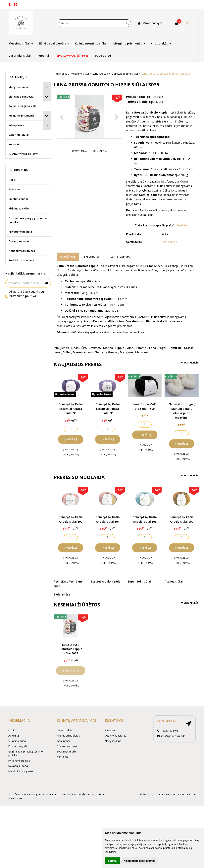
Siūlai (67, 352)
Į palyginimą (79, 163)
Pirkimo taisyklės (19, 208)
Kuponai (43, 56)
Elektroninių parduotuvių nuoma (158, 794)
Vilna (130, 348)
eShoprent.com (187, 794)
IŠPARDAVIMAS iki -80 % (72, 56)
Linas (75, 348)
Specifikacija (93, 257)
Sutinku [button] (113, 861)
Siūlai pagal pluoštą (21, 97)
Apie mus (14, 189)
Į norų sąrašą (99, 163)
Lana (57, 352)
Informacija (19, 721)
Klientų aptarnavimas (77, 721)
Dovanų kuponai (19, 241)
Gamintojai (63, 741)
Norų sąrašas (113, 741)
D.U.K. (12, 180)
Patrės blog (103, 56)
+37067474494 (167, 731)
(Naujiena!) (61, 348)
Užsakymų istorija (116, 736)
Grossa (189, 348)
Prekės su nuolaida (68, 736)
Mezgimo (126, 352)
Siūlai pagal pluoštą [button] (52, 43)
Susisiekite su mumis (22, 260)
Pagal (162, 348)
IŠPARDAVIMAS (91, 348)
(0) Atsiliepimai (120, 257)
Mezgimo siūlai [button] (19, 43)
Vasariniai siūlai (20, 56)
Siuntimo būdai (18, 199)
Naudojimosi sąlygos (22, 251)
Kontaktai (63, 757)
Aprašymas (68, 257)
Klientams (114, 721)
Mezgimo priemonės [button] (128, 43)
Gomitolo (175, 348)
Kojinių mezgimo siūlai (91, 43)
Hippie (120, 348)
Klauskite (181, 225)
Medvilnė (141, 352)
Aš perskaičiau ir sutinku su (27, 294)
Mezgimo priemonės (22, 116)
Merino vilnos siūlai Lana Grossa (95, 352)
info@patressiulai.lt (171, 736)
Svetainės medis (67, 751)
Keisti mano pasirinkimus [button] (140, 861)
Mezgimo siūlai (18, 87)
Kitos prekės (16, 125)
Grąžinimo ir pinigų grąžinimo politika (28, 220)
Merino (108, 348)
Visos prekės (190, 362)
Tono (152, 348)
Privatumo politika (20, 232)
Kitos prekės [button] (159, 43)
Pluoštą (141, 348)
